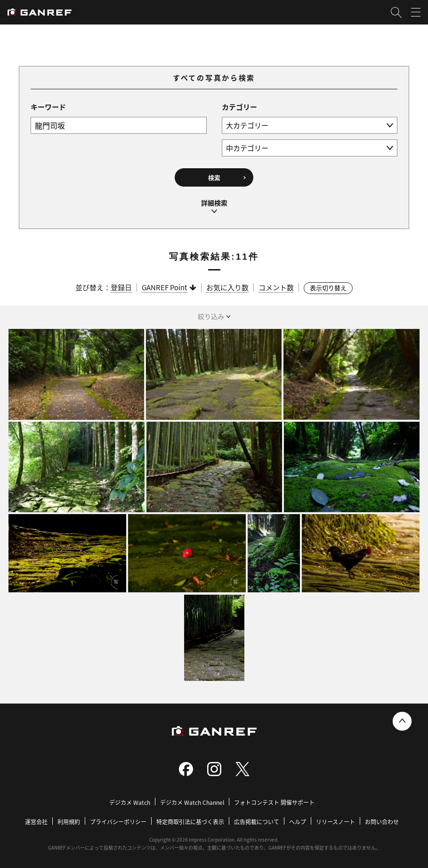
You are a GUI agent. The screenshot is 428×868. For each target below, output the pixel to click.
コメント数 (276, 286)
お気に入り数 (227, 286)
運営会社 (36, 820)
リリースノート (335, 820)
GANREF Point (165, 286)
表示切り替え (328, 287)
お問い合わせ (382, 820)
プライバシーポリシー (118, 820)
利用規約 (69, 820)
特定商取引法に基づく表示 (190, 820)
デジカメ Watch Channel (192, 801)
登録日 (121, 286)
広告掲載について (257, 820)
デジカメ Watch (130, 801)
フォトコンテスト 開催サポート (274, 801)
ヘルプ (298, 820)
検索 (214, 177)
